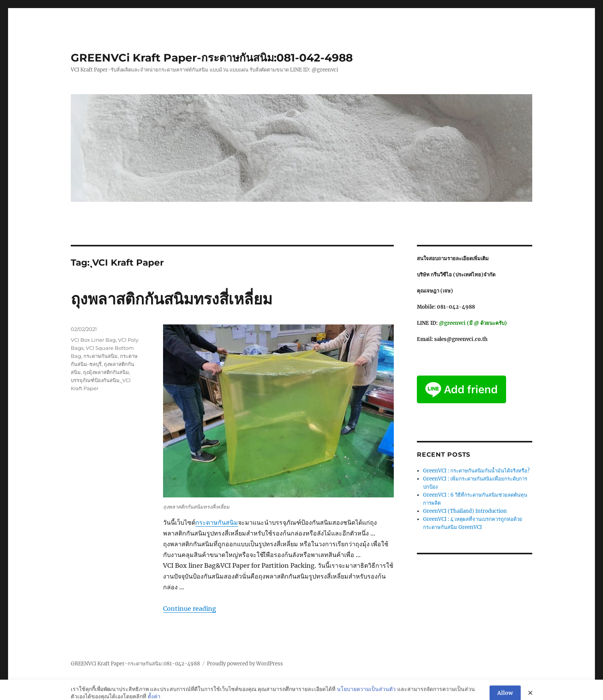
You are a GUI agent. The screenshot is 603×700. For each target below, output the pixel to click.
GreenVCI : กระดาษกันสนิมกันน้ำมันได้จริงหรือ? (476, 471)
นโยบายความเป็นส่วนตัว (366, 695)
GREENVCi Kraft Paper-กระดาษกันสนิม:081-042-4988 (212, 58)
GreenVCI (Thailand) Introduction (465, 511)
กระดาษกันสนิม (217, 522)
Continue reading (190, 609)
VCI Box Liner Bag (93, 340)
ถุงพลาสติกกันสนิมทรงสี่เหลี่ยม (172, 299)
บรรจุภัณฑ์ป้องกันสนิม (95, 380)
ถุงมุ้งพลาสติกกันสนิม (106, 372)
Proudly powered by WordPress (245, 664)
